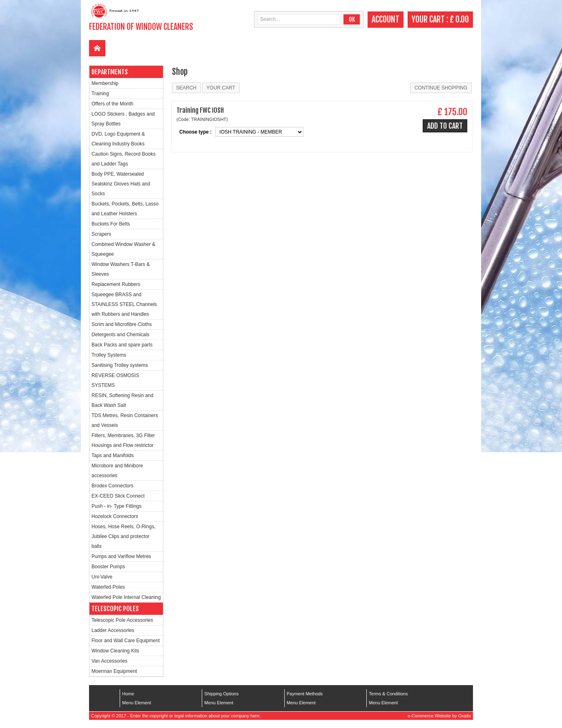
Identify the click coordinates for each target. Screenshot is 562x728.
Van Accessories (109, 661)
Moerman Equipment (114, 671)
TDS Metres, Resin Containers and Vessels (125, 420)
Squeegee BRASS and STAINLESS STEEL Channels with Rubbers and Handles (124, 304)
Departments (110, 72)
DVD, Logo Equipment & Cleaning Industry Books (118, 139)
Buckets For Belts (111, 224)
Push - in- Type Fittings (117, 506)
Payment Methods (305, 694)
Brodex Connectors (113, 486)
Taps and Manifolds (113, 456)
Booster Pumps (108, 567)
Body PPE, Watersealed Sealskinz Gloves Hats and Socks (121, 184)
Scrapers (101, 234)
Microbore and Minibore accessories (117, 471)
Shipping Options (221, 694)
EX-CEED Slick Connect (118, 496)
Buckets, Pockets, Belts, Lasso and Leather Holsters (125, 209)
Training (100, 94)
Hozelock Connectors (115, 516)
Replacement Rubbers (116, 284)
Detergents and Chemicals (120, 335)
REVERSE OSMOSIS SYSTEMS (115, 380)
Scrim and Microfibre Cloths (122, 324)
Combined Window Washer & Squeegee (123, 249)
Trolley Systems (109, 355)
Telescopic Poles (115, 609)
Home (128, 694)
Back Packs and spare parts (122, 345)
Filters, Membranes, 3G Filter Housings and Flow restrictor (123, 440)
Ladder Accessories (113, 630)
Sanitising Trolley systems (120, 365)
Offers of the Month (113, 104)
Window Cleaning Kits (115, 651)
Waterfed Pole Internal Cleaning (126, 597)
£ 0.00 (459, 19)
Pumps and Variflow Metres (121, 556)
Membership (105, 83)
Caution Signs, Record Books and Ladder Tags (124, 159)
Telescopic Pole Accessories (122, 620)
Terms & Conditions (388, 694)
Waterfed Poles (108, 587)
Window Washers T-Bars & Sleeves (121, 269)
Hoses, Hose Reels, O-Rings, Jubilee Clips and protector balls (124, 536)
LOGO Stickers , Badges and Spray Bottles (123, 119)
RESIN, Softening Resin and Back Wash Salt (122, 400)
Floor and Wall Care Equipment (126, 641)
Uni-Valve (102, 577)
